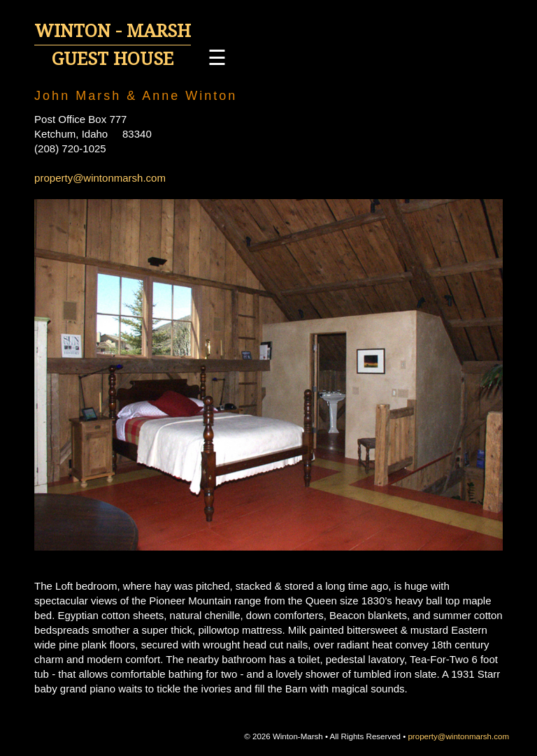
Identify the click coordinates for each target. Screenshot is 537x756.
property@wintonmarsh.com (100, 178)
